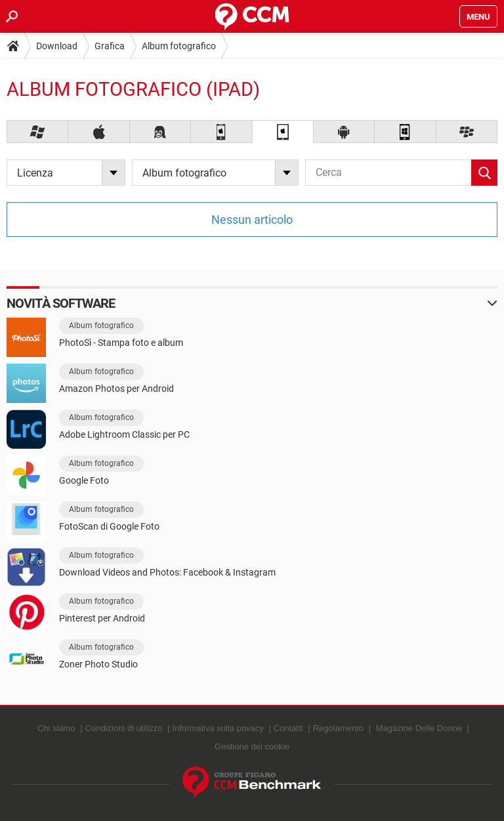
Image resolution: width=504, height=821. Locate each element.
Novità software (61, 303)
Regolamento (338, 728)
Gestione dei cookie (252, 747)
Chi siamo (56, 728)
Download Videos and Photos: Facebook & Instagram (167, 572)
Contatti (288, 728)
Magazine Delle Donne (419, 728)
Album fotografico (179, 46)
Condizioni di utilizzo (124, 728)
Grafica (110, 46)
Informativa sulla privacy (218, 728)
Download (57, 46)
